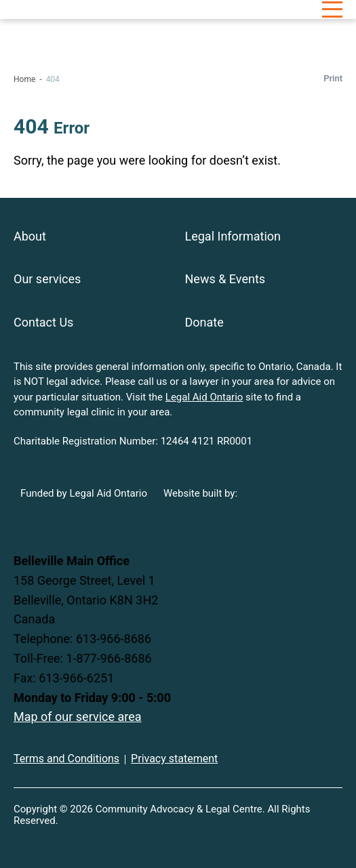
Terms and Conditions (66, 759)
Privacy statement (174, 759)
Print (333, 78)
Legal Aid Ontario (204, 397)
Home (24, 79)
